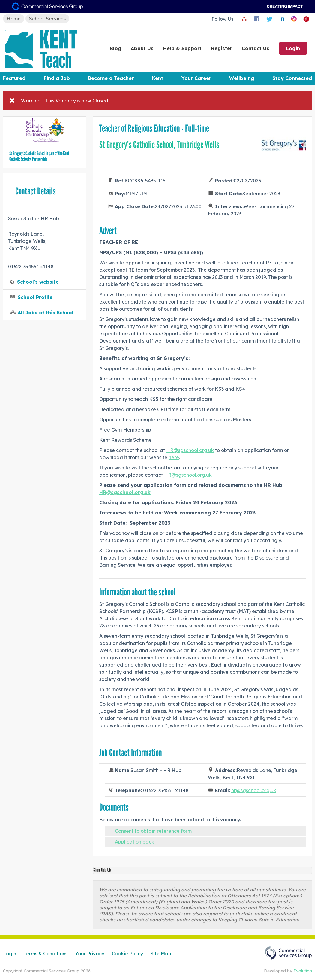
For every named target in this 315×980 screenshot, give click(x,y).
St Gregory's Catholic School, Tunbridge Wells (159, 145)
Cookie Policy (127, 954)
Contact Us (256, 48)
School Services (47, 19)
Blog (115, 48)
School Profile (35, 297)
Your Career (196, 78)
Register (222, 48)
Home (14, 19)
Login (293, 48)
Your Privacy (90, 954)
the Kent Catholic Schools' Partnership (39, 156)
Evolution (303, 971)
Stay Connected (292, 78)
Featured (14, 78)
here (174, 457)
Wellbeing (242, 78)
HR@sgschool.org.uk (190, 450)
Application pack (135, 842)
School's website (38, 282)
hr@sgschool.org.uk (254, 790)
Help (182, 48)
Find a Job (57, 78)
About (142, 48)
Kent (158, 78)
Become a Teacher (111, 78)
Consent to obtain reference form (153, 831)
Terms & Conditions (46, 954)
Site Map (161, 954)
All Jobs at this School (46, 313)
